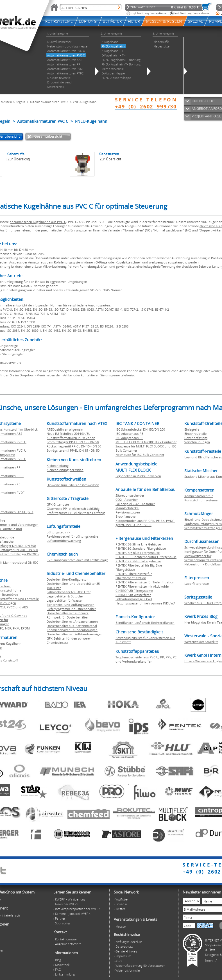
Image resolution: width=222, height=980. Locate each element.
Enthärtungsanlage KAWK (134, 599)
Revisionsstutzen (128, 512)
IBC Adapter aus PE (129, 434)
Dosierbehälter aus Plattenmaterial (72, 626)
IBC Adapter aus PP (129, 438)
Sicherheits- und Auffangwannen (71, 605)
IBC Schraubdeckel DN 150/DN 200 (140, 429)
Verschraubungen (197, 442)
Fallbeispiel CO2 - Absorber (135, 504)
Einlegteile (192, 429)
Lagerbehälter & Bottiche (65, 596)
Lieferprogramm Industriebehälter (71, 609)
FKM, (17, 628)
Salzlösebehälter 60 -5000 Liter (69, 592)
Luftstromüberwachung (64, 541)
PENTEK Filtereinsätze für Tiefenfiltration (145, 582)
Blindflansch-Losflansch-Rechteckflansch (145, 623)
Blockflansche (125, 516)
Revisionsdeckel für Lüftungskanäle (72, 536)
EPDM (25, 628)
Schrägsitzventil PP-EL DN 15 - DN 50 (73, 450)
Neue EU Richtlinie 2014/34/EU (69, 434)
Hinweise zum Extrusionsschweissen (73, 485)
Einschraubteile (195, 434)
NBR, (9, 628)
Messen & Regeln (13, 102)
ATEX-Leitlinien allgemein (65, 429)
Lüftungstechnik (58, 532)
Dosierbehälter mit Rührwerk (68, 613)
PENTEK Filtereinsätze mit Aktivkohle (142, 586)
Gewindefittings (196, 438)
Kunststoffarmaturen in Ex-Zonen (71, 438)
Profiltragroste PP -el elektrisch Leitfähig (76, 513)
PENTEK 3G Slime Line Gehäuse (138, 544)
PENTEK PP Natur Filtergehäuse (138, 561)
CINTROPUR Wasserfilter (133, 595)
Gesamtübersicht (48, 136)
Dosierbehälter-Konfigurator (67, 579)
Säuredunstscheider (130, 495)
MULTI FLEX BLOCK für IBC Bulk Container (146, 442)
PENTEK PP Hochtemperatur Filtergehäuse (146, 557)
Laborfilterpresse (197, 584)
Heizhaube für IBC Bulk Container (140, 455)
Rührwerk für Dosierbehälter (67, 617)
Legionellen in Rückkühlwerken (138, 476)
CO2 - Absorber (127, 500)
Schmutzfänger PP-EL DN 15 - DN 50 (73, 442)
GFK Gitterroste (58, 504)
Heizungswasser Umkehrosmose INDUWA (145, 603)
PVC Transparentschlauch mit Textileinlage (77, 560)
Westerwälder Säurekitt (201, 642)
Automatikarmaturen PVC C (49, 102)
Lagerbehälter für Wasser (65, 600)
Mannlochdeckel (127, 508)
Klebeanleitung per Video (65, 470)
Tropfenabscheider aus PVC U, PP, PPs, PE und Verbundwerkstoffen (146, 659)
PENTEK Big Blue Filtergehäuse (138, 553)
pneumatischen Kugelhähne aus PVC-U (38, 222)
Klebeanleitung (58, 466)
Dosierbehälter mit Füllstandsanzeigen (74, 634)
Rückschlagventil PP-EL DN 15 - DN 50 (74, 446)
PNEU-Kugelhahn (85, 102)
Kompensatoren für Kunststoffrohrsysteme (201, 498)
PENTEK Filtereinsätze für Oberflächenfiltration (134, 576)
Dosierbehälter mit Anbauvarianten (72, 621)
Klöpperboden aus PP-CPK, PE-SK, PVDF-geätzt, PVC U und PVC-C (145, 523)
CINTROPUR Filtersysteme (134, 591)
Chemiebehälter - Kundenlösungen (72, 630)
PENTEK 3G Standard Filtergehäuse (141, 548)
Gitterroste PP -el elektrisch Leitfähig (73, 509)
